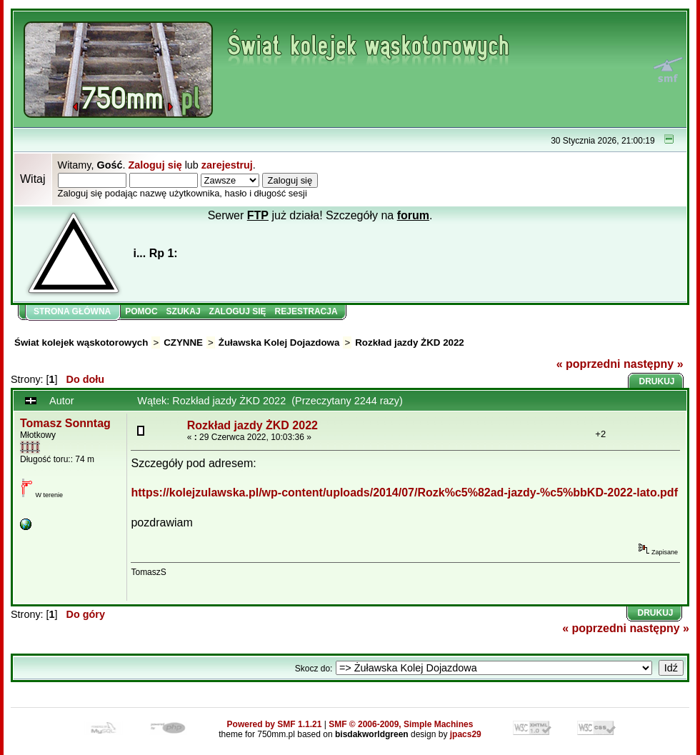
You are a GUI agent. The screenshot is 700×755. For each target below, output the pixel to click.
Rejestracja (306, 311)
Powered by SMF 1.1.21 (275, 724)
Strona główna (72, 311)
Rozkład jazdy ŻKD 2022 (410, 342)
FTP (258, 215)
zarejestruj (227, 165)
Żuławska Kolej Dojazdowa (279, 342)
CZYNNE (183, 342)
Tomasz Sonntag (65, 423)
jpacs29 (466, 734)
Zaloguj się (155, 165)
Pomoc (141, 311)
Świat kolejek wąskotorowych (81, 342)
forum (413, 215)
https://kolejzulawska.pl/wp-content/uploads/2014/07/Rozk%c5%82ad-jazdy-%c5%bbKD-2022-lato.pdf (404, 492)
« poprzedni (589, 364)
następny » (654, 364)
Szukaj (184, 311)
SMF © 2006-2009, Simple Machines (401, 724)
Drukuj (657, 381)
